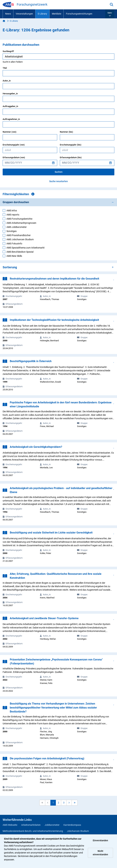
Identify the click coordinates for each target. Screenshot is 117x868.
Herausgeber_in (10, 94)
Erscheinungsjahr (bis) (71, 145)
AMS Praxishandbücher (19, 235)
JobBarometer (52, 825)
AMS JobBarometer (17, 227)
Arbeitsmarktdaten (31, 825)
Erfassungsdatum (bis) (71, 157)
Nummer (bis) (66, 132)
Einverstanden (100, 840)
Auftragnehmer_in (11, 119)
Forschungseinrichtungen (79, 14)
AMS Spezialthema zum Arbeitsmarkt (26, 248)
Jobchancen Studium (78, 831)
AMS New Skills (14, 256)
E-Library (42, 14)
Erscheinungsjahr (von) (14, 145)
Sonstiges (12, 231)
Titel (5, 68)
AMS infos (12, 211)
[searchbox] (59, 57)
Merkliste (57, 14)
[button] (110, 14)
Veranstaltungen (24, 14)
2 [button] (59, 803)
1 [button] (53, 803)
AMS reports (13, 215)
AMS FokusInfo (14, 244)
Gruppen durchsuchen (16, 202)
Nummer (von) (10, 132)
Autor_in (7, 81)
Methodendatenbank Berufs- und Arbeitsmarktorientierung (33, 831)
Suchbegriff (8, 51)
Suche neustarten (59, 181)
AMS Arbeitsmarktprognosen (21, 223)
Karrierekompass (72, 825)
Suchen (59, 172)
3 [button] (64, 803)
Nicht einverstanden (100, 853)
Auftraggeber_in (10, 106)
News (8, 14)
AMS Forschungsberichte (19, 219)
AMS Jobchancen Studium (20, 239)
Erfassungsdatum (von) (14, 157)
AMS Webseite (10, 825)
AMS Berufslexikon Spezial (20, 252)
